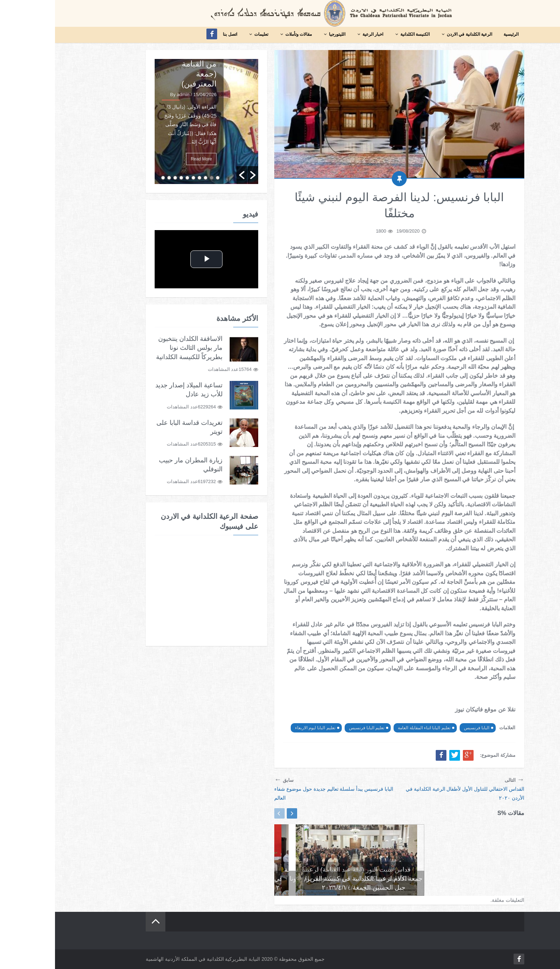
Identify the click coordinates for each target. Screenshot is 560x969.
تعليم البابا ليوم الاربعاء (260, 728)
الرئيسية (456, 34)
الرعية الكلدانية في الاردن (412, 34)
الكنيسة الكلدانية (357, 34)
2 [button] (157, 178)
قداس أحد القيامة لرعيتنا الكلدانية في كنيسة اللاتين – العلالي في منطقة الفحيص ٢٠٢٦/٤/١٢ (409, 879)
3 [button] (151, 178)
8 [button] (120, 178)
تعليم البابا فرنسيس (312, 728)
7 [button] (126, 178)
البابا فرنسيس (422, 728)
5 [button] (138, 178)
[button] (187, 175)
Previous (224, 813)
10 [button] (108, 178)
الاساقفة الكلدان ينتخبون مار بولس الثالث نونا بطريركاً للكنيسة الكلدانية (134, 348)
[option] (151, 121)
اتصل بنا (175, 34)
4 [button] (144, 178)
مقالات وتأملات (241, 34)
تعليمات (203, 34)
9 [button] (114, 178)
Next (237, 813)
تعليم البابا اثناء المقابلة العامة (369, 728)
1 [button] (163, 178)
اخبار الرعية (315, 34)
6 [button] (132, 178)
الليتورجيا (279, 34)
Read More (146, 159)
